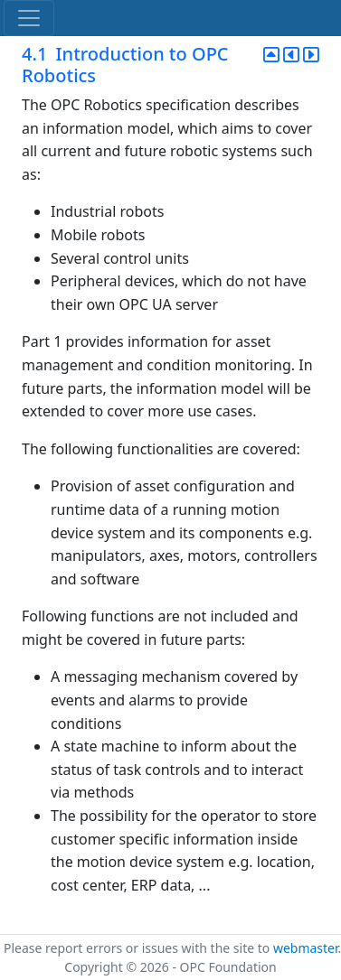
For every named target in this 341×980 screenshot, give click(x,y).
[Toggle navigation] (29, 18)
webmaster (306, 948)
